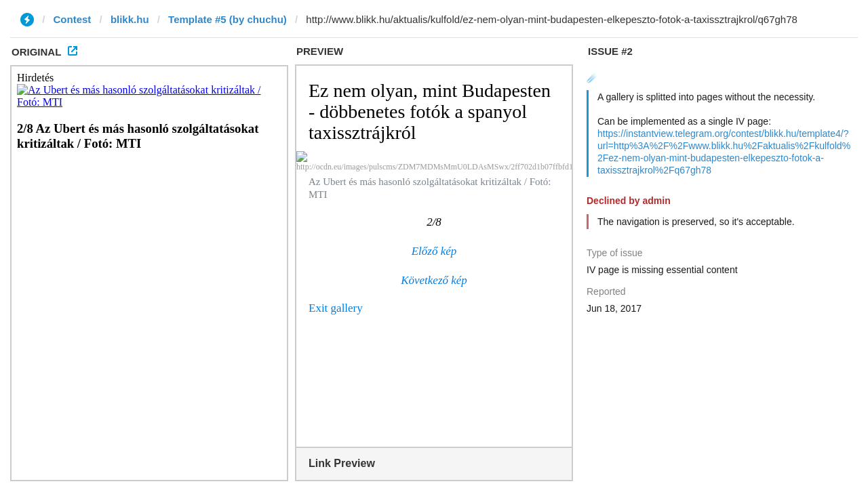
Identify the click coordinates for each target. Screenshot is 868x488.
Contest (73, 19)
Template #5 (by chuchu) (228, 19)
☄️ (592, 77)
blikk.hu (130, 19)
